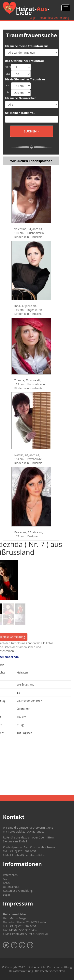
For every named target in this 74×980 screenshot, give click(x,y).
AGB (6, 879)
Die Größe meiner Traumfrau (25, 79)
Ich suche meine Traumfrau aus (27, 46)
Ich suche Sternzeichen (21, 98)
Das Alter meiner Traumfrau (24, 61)
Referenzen (10, 875)
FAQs (6, 883)
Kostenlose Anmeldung (54, 18)
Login (33, 18)
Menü (66, 8)
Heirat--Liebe (33, 11)
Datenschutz (11, 887)
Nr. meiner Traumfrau (20, 113)
